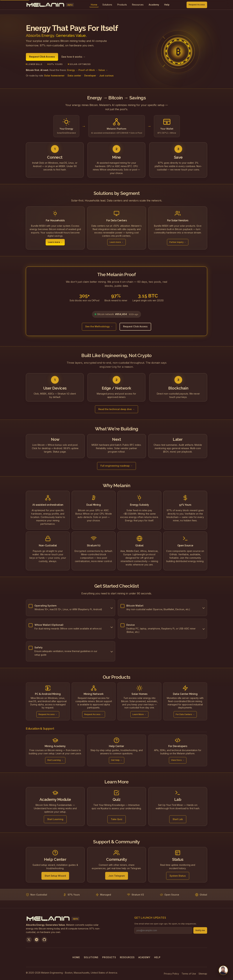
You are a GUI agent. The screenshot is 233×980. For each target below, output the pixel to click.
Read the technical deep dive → (116, 409)
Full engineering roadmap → (116, 465)
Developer (90, 76)
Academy (144, 957)
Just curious (106, 76)
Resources (138, 5)
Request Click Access (42, 57)
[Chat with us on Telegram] (223, 970)
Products (122, 5)
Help (157, 957)
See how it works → (73, 57)
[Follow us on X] (29, 939)
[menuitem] (107, 5)
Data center (74, 76)
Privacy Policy (171, 973)
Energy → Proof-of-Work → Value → (87, 70)
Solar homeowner (54, 76)
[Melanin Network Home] (50, 5)
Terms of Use (189, 973)
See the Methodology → (99, 326)
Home (76, 957)
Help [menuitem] (167, 5)
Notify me (200, 930)
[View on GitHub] (44, 939)
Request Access (197, 5)
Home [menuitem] (94, 5)
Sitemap (203, 973)
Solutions (107, 5)
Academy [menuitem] (154, 5)
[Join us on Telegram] (37, 939)
